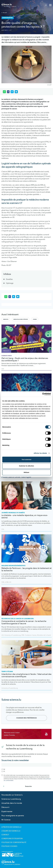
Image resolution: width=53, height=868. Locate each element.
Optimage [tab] (10, 283)
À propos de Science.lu (11, 827)
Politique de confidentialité (14, 842)
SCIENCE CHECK (7, 356)
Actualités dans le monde (12, 803)
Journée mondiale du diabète (13, 513)
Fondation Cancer (31, 635)
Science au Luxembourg (11, 799)
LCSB (7, 582)
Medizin (6, 319)
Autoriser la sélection (26, 466)
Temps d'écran (7, 672)
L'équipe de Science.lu (11, 831)
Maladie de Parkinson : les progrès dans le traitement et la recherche (26, 569)
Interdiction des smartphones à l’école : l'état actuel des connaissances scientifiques (26, 675)
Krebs (35, 319)
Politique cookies (9, 846)
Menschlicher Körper (21, 319)
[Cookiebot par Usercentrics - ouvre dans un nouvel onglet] (42, 394)
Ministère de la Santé (44, 635)
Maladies (13, 566)
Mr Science (6, 820)
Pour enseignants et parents (13, 816)
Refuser (27, 472)
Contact (5, 835)
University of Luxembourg (12, 635)
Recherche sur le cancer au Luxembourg (18, 619)
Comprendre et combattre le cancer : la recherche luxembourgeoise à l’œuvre (24, 622)
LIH (10, 582)
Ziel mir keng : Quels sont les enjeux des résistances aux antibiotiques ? (25, 359)
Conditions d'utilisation (12, 839)
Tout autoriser (27, 459)
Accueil (4, 13)
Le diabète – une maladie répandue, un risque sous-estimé (25, 517)
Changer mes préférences (26, 718)
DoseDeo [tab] (9, 279)
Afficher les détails (40, 453)
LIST (10, 30)
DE (46, 5)
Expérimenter (7, 812)
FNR (3, 369)
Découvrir (5, 807)
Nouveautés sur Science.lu (12, 795)
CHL (3, 529)
